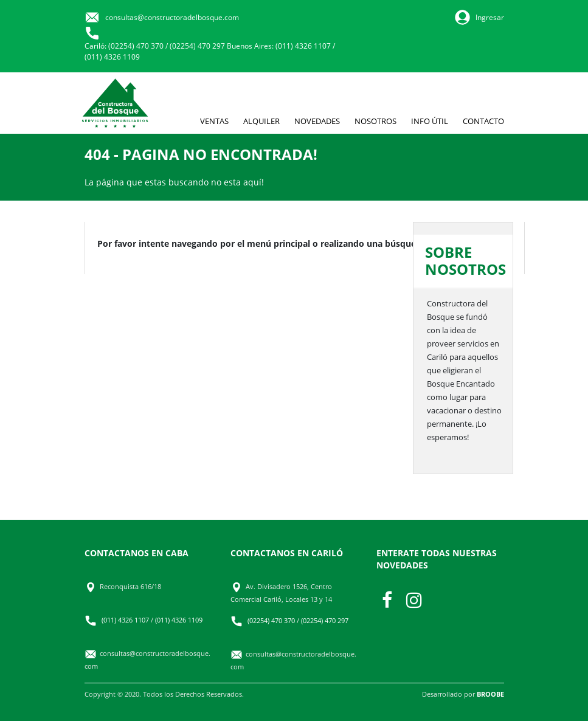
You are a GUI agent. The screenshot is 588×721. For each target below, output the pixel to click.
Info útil (430, 121)
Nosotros (375, 121)
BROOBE (490, 694)
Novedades (317, 121)
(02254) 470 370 (136, 46)
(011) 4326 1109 (112, 57)
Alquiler (261, 121)
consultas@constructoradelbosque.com (172, 17)
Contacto (483, 121)
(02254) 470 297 (197, 46)
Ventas (214, 121)
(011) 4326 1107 (303, 46)
